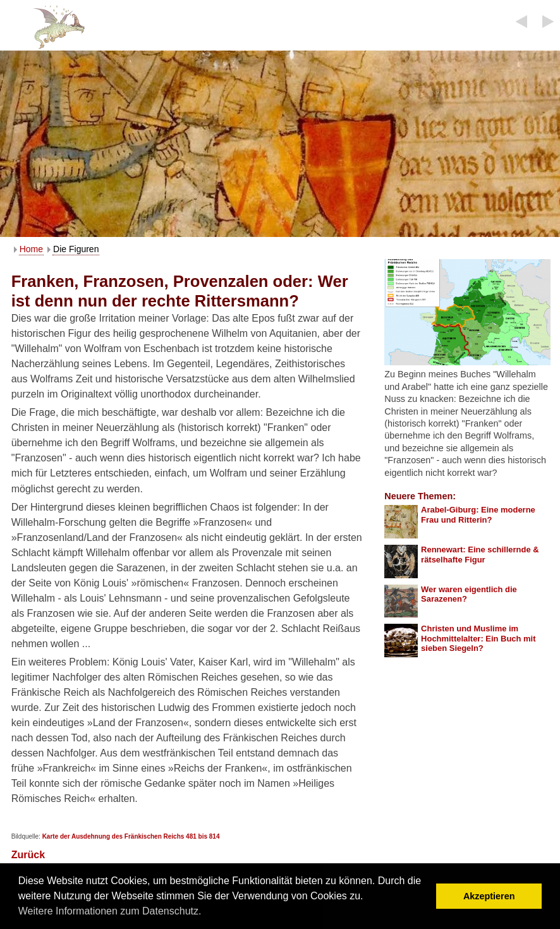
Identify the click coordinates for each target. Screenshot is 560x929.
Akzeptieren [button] (489, 896)
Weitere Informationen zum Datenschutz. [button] (110, 911)
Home (31, 249)
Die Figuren (76, 249)
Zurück (28, 855)
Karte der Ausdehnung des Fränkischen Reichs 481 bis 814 (131, 836)
